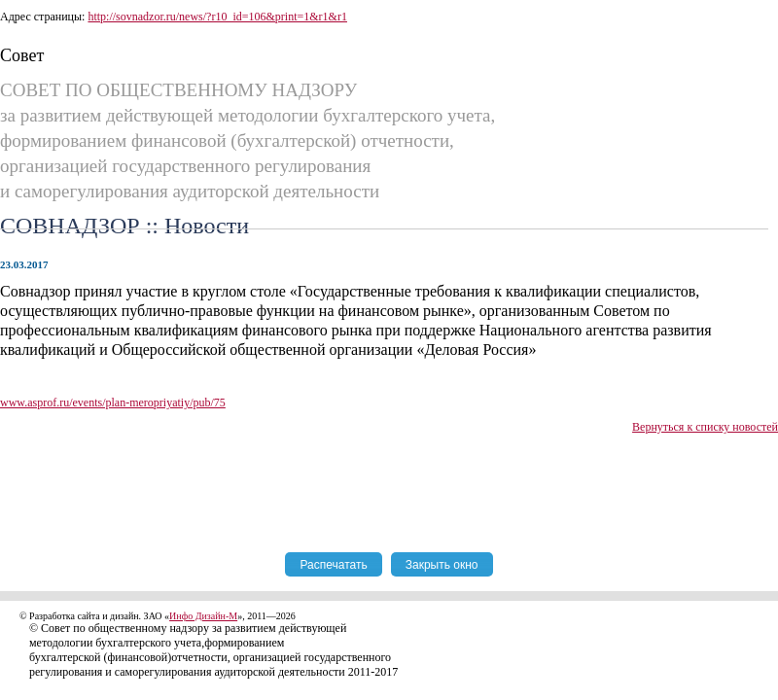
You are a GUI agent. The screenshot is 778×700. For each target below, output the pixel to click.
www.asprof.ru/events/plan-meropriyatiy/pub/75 (113, 402)
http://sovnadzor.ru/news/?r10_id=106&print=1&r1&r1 (217, 17)
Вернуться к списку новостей (705, 427)
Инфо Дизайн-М (203, 616)
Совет (22, 55)
